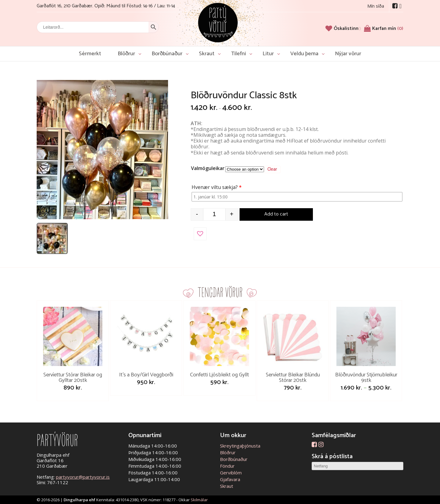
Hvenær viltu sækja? (217, 187)
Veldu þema (304, 54)
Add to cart (276, 214)
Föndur (227, 466)
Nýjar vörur (348, 54)
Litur (268, 54)
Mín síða (376, 6)
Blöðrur (126, 54)
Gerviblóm (231, 473)
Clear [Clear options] (272, 169)
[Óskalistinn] (347, 29)
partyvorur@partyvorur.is (83, 477)
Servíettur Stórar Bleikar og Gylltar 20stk (73, 378)
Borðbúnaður (167, 54)
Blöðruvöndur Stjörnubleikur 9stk (366, 378)
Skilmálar (199, 500)
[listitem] (52, 238)
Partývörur (218, 22)
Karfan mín (388, 29)
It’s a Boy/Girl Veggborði (146, 375)
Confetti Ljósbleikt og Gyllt (220, 375)
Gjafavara (230, 479)
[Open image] (102, 150)
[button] (200, 234)
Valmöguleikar (208, 168)
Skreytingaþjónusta (240, 446)
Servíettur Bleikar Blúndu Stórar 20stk (293, 378)
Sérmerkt (90, 54)
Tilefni (238, 54)
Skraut (207, 54)
